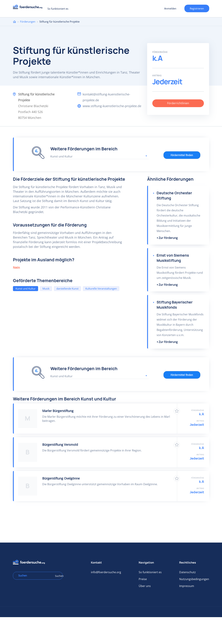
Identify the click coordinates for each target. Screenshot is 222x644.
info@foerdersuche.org (106, 572)
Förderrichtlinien (178, 103)
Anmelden (170, 8)
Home (14, 22)
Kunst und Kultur (26, 288)
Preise (143, 579)
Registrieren (197, 8)
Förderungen (28, 22)
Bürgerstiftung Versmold (60, 445)
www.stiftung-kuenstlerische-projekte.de (112, 106)
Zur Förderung (168, 238)
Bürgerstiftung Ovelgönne (61, 478)
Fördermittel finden (182, 155)
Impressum (187, 586)
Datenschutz (188, 572)
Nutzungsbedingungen (194, 579)
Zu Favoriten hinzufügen (177, 411)
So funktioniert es (58, 9)
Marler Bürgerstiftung (58, 411)
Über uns (145, 586)
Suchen (58, 576)
